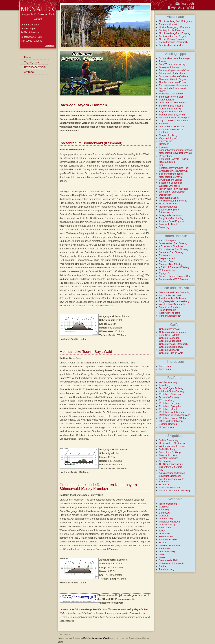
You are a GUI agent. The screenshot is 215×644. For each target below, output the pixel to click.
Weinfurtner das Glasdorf (172, 192)
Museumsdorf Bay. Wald (172, 115)
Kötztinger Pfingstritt (170, 313)
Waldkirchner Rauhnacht (172, 304)
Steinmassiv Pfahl (169, 560)
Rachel (163, 566)
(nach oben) (64, 634)
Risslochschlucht (168, 504)
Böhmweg (164, 513)
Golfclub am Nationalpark (172, 332)
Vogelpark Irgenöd (169, 138)
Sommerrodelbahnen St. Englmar (172, 131)
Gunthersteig (166, 519)
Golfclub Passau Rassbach (173, 344)
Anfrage (29, 72)
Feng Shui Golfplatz (170, 335)
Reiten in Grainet (168, 24)
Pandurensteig (167, 569)
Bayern (111, 638)
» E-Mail (50, 45)
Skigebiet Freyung (169, 455)
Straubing (164, 227)
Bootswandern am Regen (173, 36)
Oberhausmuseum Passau (173, 82)
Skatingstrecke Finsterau (172, 30)
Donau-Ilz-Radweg (169, 397)
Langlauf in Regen (169, 458)
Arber (162, 470)
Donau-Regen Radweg (171, 388)
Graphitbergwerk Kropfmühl (174, 171)
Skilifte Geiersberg (169, 440)
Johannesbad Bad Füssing (173, 243)
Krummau (164, 147)
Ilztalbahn (164, 144)
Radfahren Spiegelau (170, 406)
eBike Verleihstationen (171, 421)
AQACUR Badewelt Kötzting (174, 267)
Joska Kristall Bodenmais (172, 103)
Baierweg (164, 510)
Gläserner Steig (167, 551)
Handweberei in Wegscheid (174, 189)
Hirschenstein (166, 536)
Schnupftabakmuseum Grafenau (176, 150)
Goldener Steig (167, 525)
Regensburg (166, 156)
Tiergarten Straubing (170, 109)
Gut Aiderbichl (167, 100)
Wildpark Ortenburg (169, 186)
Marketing (87, 638)
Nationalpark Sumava (170, 177)
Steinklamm (165, 528)
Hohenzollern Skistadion (172, 443)
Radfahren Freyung (169, 403)
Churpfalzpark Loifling (171, 180)
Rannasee (165, 255)
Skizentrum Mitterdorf (170, 467)
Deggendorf (165, 195)
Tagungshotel (32, 62)
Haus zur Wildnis (168, 204)
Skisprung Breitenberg (171, 174)
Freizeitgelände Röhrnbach (173, 42)
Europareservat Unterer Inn (174, 85)
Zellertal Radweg (168, 424)
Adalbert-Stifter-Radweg (172, 391)
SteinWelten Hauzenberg (172, 64)
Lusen (162, 557)
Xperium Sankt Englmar (172, 221)
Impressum (165, 366)
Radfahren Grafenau (170, 394)
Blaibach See (166, 261)
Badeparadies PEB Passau (173, 279)
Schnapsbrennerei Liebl (172, 97)
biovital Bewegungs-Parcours (174, 27)
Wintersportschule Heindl (172, 446)
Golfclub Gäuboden (169, 338)
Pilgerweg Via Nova (169, 522)
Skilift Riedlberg (167, 449)
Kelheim (163, 123)
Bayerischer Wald (100, 638)
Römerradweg (167, 400)
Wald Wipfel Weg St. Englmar (175, 118)
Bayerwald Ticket (168, 224)
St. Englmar (165, 461)
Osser (162, 554)
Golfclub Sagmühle (169, 350)
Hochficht (164, 485)
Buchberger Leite (168, 539)
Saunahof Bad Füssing (171, 252)
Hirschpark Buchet (169, 198)
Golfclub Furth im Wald (171, 353)
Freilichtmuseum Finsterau (173, 201)
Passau (163, 61)
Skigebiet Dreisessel (170, 476)
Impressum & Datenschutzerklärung (133, 638)
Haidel (162, 543)
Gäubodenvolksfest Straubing (175, 292)
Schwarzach (185, 4)
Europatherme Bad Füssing (174, 249)
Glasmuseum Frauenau (172, 127)
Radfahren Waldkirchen (171, 412)
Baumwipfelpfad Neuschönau (175, 70)
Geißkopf (164, 507)
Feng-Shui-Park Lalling (171, 218)
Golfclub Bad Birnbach (171, 347)
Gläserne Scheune (169, 67)
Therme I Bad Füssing (171, 264)
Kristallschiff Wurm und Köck (174, 168)
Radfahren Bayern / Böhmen (174, 418)
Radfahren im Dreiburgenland (175, 415)
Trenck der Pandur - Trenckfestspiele (170, 308)
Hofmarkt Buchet (168, 207)
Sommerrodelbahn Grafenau (174, 76)
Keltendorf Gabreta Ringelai (174, 159)
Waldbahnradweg (168, 382)
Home (28, 57)
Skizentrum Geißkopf (170, 452)
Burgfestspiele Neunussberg (174, 301)
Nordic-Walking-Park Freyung (175, 33)
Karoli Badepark (168, 240)
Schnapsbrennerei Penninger (174, 58)
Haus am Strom (167, 162)
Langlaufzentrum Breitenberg (174, 491)
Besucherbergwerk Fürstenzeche (169, 211)
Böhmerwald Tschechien (172, 73)
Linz (161, 165)
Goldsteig (164, 516)
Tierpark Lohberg (168, 135)
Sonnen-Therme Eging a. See (175, 276)
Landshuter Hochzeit (170, 295)
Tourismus (79, 638)
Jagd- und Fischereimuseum (174, 121)
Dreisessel (165, 534)
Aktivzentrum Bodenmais (172, 473)
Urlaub (61, 642)
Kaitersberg (165, 548)
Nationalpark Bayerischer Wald (175, 153)
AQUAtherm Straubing (171, 246)
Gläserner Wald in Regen (172, 79)
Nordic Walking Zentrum (172, 39)
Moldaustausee (167, 270)
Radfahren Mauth (168, 409)
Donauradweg (167, 427)
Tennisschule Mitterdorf (171, 45)
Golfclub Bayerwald (169, 329)
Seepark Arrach (167, 258)
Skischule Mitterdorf (170, 487)
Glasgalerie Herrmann (171, 215)
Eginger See (166, 273)
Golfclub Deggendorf (170, 341)
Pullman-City (166, 141)
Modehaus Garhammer (171, 94)
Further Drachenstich (170, 316)
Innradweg (165, 385)
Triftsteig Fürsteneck (170, 545)
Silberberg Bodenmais (171, 183)
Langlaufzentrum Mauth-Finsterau (172, 480)
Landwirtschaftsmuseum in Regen (173, 89)
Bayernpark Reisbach (170, 112)
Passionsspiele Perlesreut (173, 298)
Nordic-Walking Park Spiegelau (176, 21)
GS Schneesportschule (171, 464)
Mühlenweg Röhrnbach (171, 563)
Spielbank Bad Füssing (171, 106)
